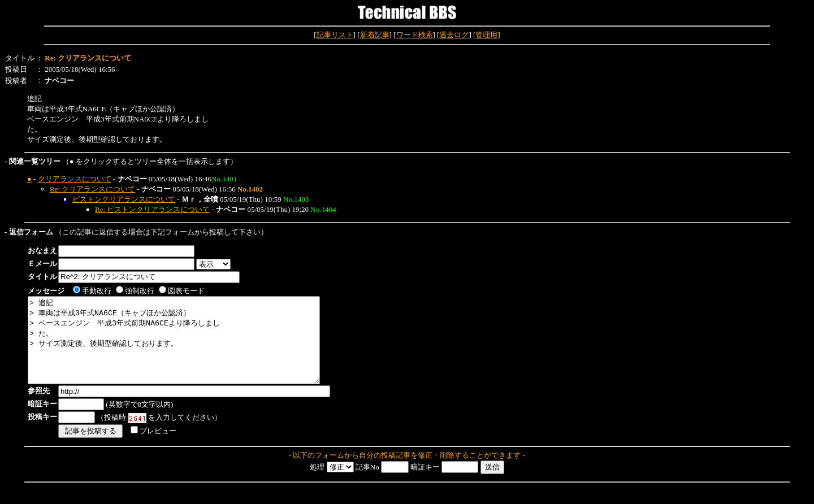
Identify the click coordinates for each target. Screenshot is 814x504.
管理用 (486, 35)
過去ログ (454, 35)
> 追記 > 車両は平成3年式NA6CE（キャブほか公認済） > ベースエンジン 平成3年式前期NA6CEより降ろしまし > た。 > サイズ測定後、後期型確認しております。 (191, 349)
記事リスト (335, 35)
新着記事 (375, 35)
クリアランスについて (75, 179)
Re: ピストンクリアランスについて (152, 209)
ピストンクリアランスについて (124, 199)
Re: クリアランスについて (92, 189)
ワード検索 (415, 35)
